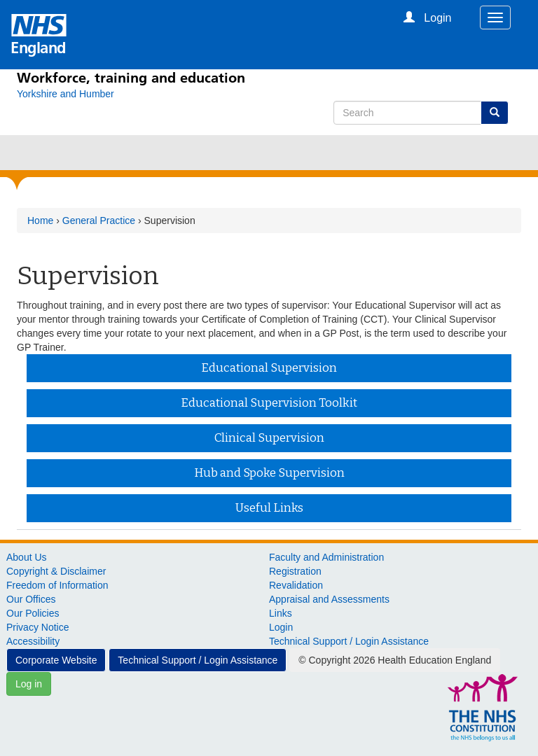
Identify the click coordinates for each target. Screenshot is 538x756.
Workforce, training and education (131, 78)
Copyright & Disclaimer (56, 571)
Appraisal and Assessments (329, 599)
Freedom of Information (57, 585)
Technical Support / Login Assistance (349, 641)
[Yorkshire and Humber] (65, 94)
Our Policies (33, 613)
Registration (295, 571)
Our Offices (31, 599)
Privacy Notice (37, 627)
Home (40, 220)
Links (281, 613)
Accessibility (33, 641)
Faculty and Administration (326, 557)
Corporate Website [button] (56, 660)
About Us (27, 557)
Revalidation (296, 585)
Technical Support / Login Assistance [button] (198, 660)
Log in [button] (29, 684)
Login (281, 627)
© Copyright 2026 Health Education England (395, 660)
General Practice (99, 220)
